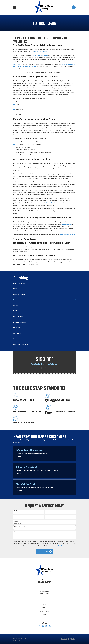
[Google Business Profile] (46, 626)
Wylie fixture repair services (40, 55)
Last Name (48, 511)
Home (45, 604)
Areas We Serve (44, 611)
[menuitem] (44, 284)
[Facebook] (39, 626)
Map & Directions (45, 596)
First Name (17, 511)
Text (39, 368)
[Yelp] (50, 626)
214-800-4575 (45, 582)
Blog (44, 615)
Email (44, 368)
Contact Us (44, 618)
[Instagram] (43, 626)
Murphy (53, 203)
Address (16, 521)
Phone (16, 516)
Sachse (48, 203)
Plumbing (44, 608)
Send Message (44, 551)
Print (50, 368)
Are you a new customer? (20, 526)
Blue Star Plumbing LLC (41, 52)
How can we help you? (19, 532)
